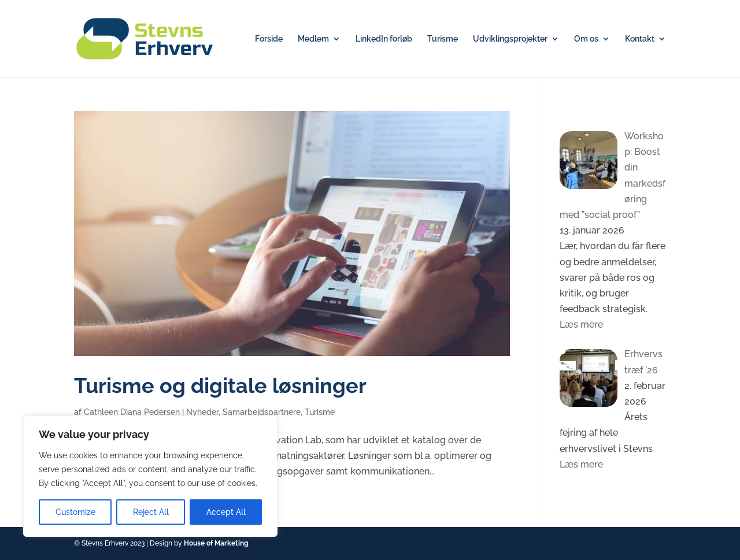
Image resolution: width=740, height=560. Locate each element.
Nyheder (202, 412)
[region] (150, 476)
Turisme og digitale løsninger (220, 386)
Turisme (443, 39)
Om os (586, 39)
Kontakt (640, 39)
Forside (269, 39)
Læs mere (581, 324)
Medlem (313, 39)
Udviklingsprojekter (510, 39)
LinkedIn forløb (384, 39)
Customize (75, 512)
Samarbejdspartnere (262, 412)
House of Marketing (216, 543)
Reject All (151, 512)
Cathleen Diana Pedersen (132, 412)
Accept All (226, 512)
